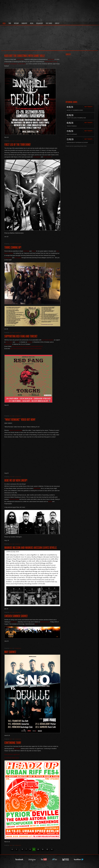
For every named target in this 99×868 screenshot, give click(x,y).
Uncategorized (18, 141)
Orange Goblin (49, 62)
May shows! (10, 652)
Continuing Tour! (13, 743)
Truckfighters (14, 64)
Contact (57, 23)
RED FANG (9, 342)
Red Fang (26, 251)
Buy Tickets (88, 107)
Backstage (14, 622)
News (4, 23)
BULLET (7, 64)
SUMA (50, 501)
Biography (24, 23)
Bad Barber (37, 488)
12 (47, 849)
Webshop (16, 23)
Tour (10, 23)
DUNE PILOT (22, 64)
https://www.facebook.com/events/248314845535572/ (27, 346)
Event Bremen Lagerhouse (12, 754)
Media (32, 23)
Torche (34, 251)
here (36, 624)
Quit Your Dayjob (14, 499)
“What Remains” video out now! (20, 420)
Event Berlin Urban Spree (12, 758)
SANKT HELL (20, 59)
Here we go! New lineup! (16, 480)
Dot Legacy (18, 258)
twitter (79, 860)
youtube (44, 860)
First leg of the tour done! (18, 145)
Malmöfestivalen (45, 622)
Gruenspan (51, 59)
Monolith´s (17, 748)
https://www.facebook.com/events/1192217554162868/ (26, 349)
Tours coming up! (13, 247)
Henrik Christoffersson (16, 430)
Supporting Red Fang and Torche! (21, 336)
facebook (19, 860)
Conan (55, 62)
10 (38, 849)
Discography (40, 23)
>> (52, 849)
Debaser (30, 342)
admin (11, 141)
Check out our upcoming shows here (76, 146)
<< (12, 849)
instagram (32, 860)
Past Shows (49, 23)
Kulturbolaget (8, 344)
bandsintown (66, 860)
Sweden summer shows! (16, 616)
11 (43, 849)
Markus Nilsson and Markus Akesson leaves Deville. (31, 548)
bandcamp (55, 860)
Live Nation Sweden (47, 340)
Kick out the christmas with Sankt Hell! (25, 56)
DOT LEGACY (47, 157)
